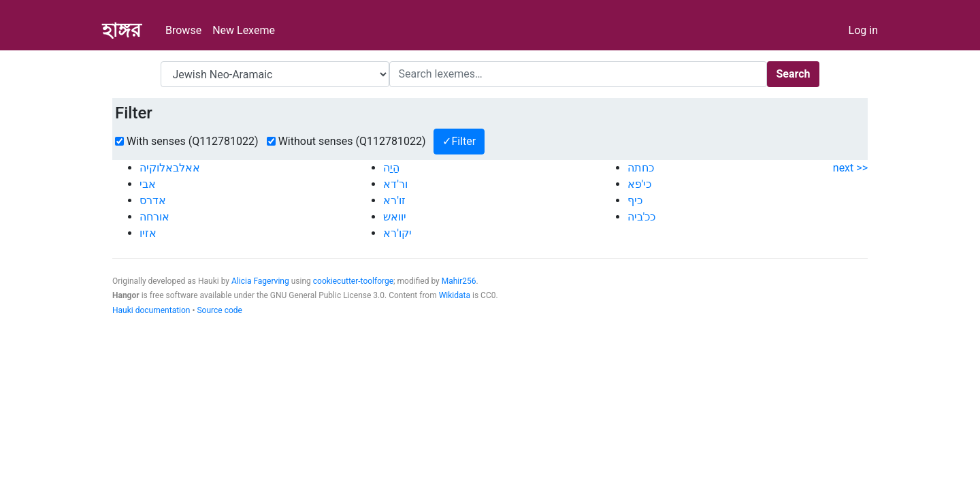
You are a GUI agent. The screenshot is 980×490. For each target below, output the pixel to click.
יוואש (395, 217)
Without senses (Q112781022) (352, 141)
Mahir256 (459, 281)
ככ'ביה (642, 217)
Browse (183, 30)
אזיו (148, 233)
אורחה (154, 217)
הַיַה (391, 168)
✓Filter (459, 141)
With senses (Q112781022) (193, 141)
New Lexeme (244, 30)
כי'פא (640, 184)
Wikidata (455, 295)
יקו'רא (397, 233)
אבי (148, 184)
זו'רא (394, 200)
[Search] (578, 74)
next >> (850, 168)
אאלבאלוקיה (170, 168)
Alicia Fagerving (260, 281)
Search (793, 74)
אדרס (153, 200)
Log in (863, 30)
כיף (635, 200)
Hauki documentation (151, 310)
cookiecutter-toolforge (353, 281)
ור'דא (395, 184)
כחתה (641, 168)
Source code (219, 310)
